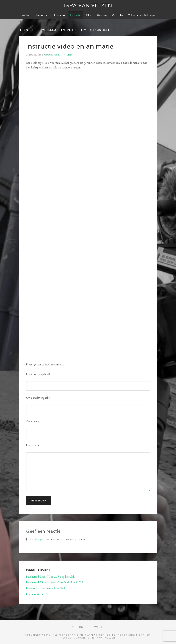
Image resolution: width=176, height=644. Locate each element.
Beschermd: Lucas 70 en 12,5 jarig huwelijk (50, 577)
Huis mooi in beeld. (37, 594)
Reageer (68, 55)
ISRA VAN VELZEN (88, 5)
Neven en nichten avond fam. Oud (45, 588)
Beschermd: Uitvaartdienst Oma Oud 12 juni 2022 (55, 582)
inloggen (40, 539)
